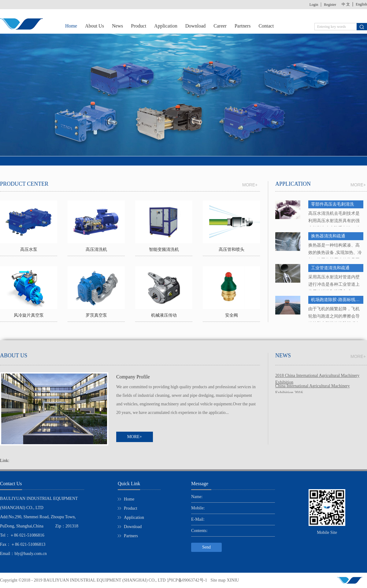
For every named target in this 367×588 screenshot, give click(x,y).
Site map (217, 580)
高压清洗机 (96, 249)
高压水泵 (29, 249)
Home (71, 26)
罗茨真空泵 (96, 315)
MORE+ (358, 185)
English (361, 4)
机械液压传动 (164, 315)
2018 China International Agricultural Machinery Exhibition (317, 376)
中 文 (346, 4)
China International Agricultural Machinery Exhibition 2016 (313, 387)
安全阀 (232, 315)
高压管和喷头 (232, 249)
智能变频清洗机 (164, 249)
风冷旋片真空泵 (29, 315)
